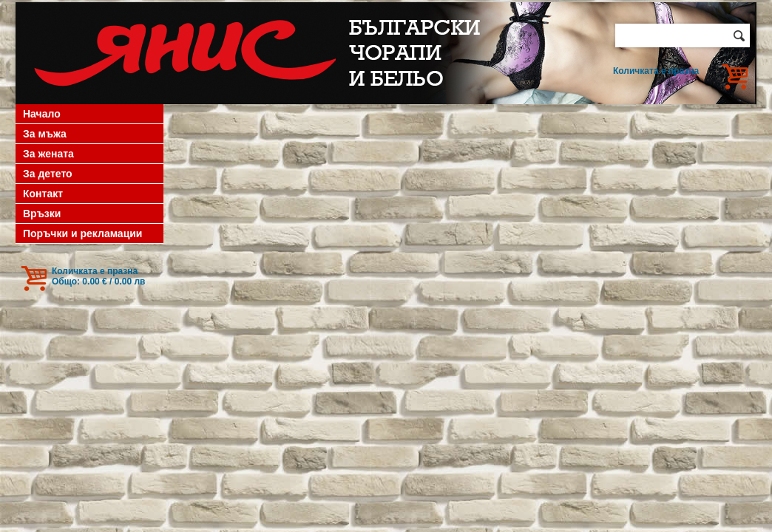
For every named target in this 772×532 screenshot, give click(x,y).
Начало (42, 114)
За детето (48, 174)
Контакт (43, 194)
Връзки (42, 214)
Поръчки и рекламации (82, 233)
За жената (48, 154)
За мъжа (45, 134)
